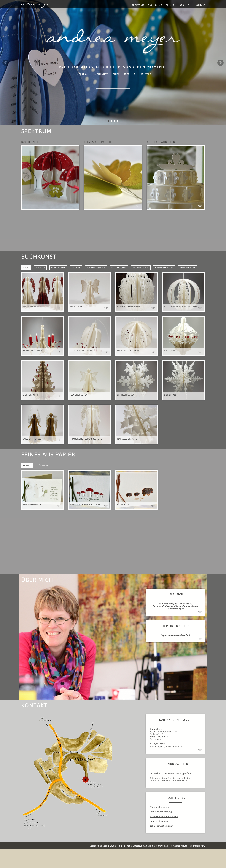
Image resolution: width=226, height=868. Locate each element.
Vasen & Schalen (164, 268)
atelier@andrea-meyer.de (170, 747)
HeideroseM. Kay (196, 846)
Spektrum (84, 74)
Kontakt (146, 74)
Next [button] (221, 63)
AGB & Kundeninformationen (164, 816)
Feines (116, 74)
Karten (27, 466)
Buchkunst (101, 74)
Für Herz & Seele (96, 268)
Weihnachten (188, 268)
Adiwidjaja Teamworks (155, 846)
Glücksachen (119, 268)
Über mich (130, 74)
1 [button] (108, 121)
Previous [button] (5, 63)
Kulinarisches (141, 268)
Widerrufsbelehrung (160, 807)
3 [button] (115, 121)
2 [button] (111, 121)
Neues (26, 268)
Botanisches (58, 268)
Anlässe (40, 268)
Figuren (76, 268)
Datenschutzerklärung (161, 812)
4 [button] (118, 121)
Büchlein (43, 466)
